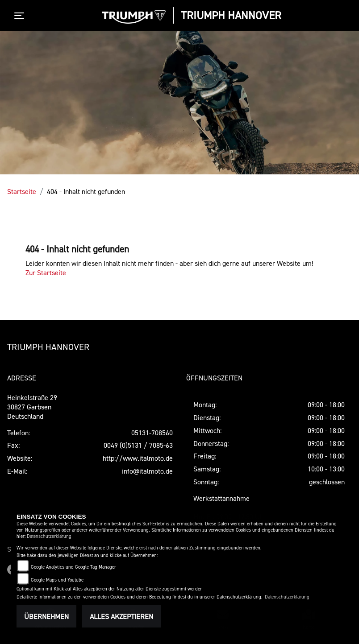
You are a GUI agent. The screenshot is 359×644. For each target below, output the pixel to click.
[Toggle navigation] (21, 16)
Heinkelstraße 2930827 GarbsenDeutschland (32, 407)
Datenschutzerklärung (49, 536)
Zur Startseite (46, 272)
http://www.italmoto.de (138, 458)
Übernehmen (46, 616)
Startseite (22, 191)
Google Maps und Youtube (57, 580)
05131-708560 (152, 433)
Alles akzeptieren (121, 616)
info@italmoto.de (147, 471)
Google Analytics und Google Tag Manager (73, 567)
